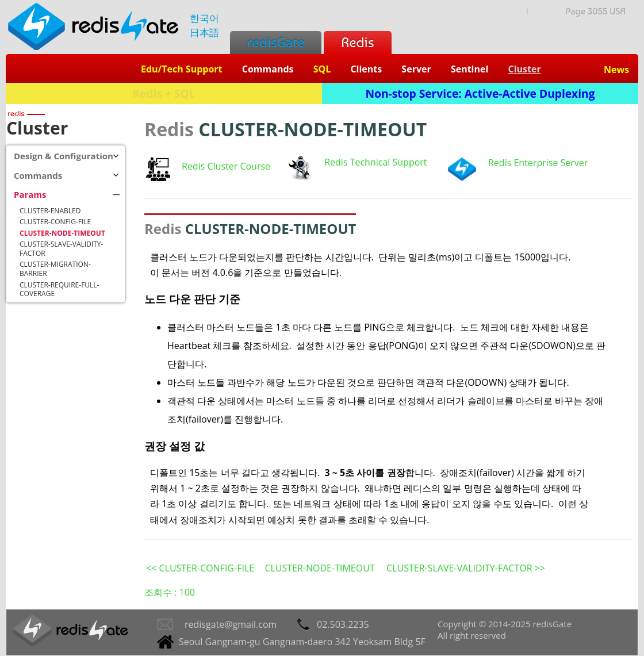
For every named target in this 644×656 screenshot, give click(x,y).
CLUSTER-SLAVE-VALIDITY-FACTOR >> (466, 568)
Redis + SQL (164, 93)
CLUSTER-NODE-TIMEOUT (319, 568)
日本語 (204, 32)
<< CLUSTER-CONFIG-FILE (200, 568)
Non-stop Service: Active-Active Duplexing (480, 93)
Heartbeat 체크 (199, 346)
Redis (357, 42)
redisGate (276, 42)
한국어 (204, 18)
